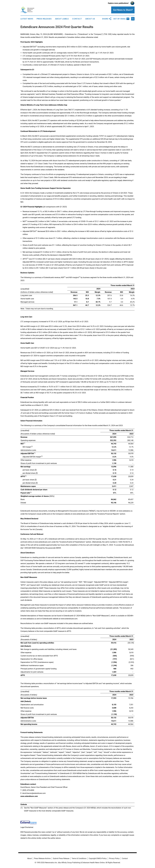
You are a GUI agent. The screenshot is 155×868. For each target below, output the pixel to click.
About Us (90, 19)
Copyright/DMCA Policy (98, 858)
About (29, 858)
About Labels (62, 19)
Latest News (27, 19)
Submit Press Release (61, 858)
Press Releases (44, 19)
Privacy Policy (114, 858)
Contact (77, 19)
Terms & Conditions (79, 858)
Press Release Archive (42, 858)
